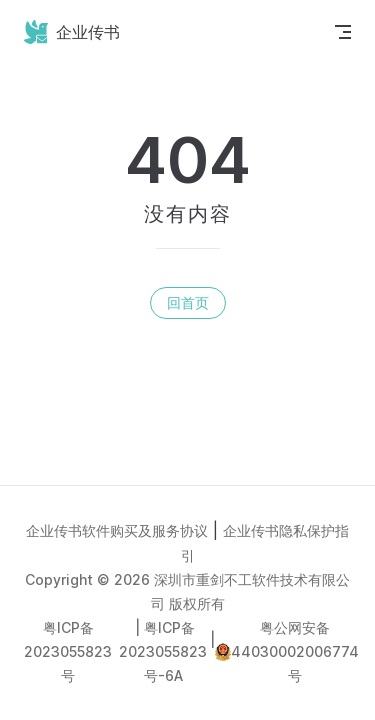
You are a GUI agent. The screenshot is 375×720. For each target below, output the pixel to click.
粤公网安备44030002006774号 (295, 651)
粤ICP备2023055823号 (68, 651)
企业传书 (72, 32)
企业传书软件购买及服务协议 (117, 530)
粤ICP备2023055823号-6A (163, 651)
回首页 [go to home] (188, 302)
